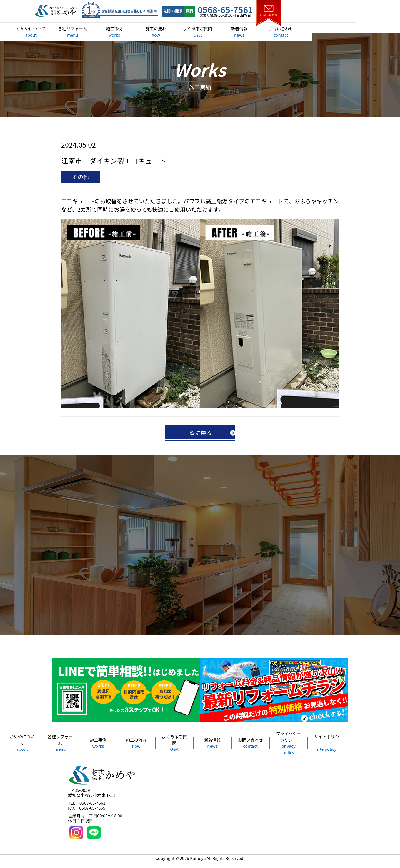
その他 (81, 180)
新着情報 (283, 32)
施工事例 (158, 32)
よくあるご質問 (242, 32)
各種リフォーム (117, 32)
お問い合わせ (325, 32)
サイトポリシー (326, 748)
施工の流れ (200, 32)
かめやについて (75, 32)
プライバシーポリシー (289, 748)
